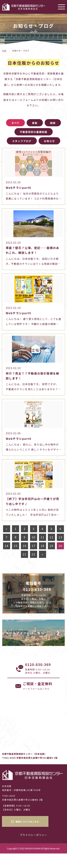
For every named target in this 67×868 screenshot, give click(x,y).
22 (33, 554)
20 (60, 546)
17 (33, 546)
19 (51, 546)
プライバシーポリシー (34, 835)
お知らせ (49, 141)
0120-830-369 (37, 589)
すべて (15, 123)
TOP (4, 51)
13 (60, 537)
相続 (53, 123)
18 (42, 546)
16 (25, 546)
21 (25, 554)
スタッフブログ (22, 141)
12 (51, 537)
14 (7, 546)
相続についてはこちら (27, 822)
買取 (35, 123)
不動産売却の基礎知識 (34, 132)
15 (15, 546)
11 (42, 537)
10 (33, 537)
